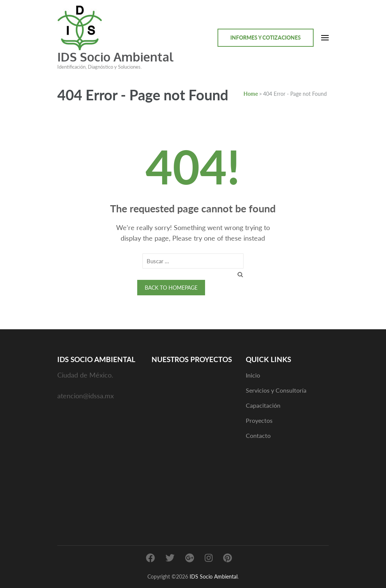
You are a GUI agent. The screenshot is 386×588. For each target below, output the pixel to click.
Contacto (258, 435)
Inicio (253, 375)
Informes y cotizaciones (266, 38)
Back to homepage (171, 288)
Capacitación (263, 405)
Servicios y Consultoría (276, 390)
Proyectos (259, 420)
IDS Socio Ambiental (115, 57)
